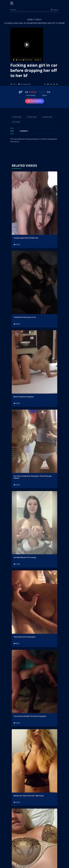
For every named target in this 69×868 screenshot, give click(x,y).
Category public (47, 117)
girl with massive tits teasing (25, 557)
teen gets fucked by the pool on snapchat (30, 716)
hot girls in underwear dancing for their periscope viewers (33, 477)
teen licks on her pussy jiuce (25, 637)
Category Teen (17, 117)
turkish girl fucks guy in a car (25, 317)
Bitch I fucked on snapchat (24, 397)
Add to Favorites (35, 101)
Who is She (16, 122)
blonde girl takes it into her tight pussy (29, 796)
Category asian (32, 117)
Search (54, 10)
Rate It (45, 95)
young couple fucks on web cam (26, 238)
